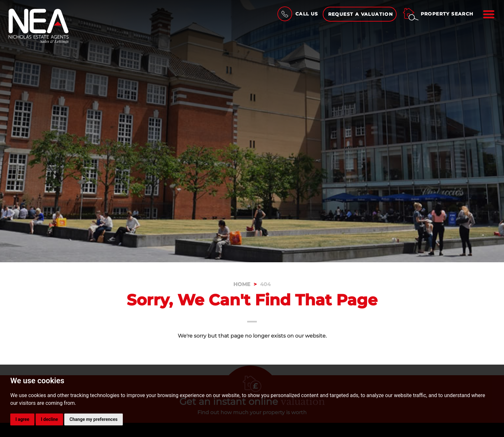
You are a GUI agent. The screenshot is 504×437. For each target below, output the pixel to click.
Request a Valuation (361, 14)
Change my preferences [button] (93, 419)
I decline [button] (49, 419)
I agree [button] (22, 419)
